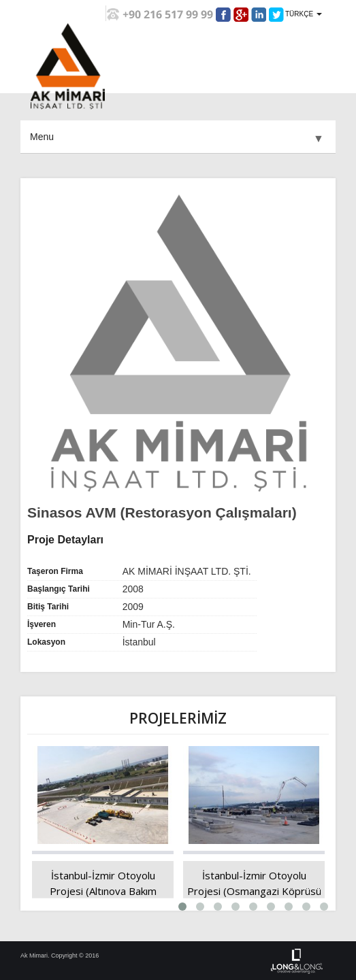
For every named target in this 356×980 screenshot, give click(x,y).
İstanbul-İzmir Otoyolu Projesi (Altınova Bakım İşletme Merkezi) (103, 891)
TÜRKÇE (304, 14)
